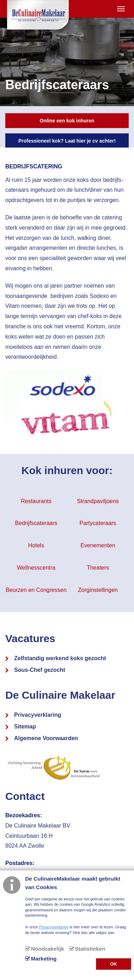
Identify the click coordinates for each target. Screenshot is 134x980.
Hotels (36, 545)
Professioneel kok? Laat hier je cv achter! (67, 141)
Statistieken (90, 949)
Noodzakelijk (48, 949)
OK (114, 964)
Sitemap (25, 727)
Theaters (98, 568)
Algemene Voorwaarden (46, 738)
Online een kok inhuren (67, 121)
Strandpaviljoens (98, 501)
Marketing (44, 959)
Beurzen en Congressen (36, 590)
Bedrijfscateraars (36, 523)
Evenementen (98, 545)
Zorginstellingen (98, 590)
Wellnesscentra (36, 568)
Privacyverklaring (38, 715)
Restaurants (36, 501)
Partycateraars (98, 523)
